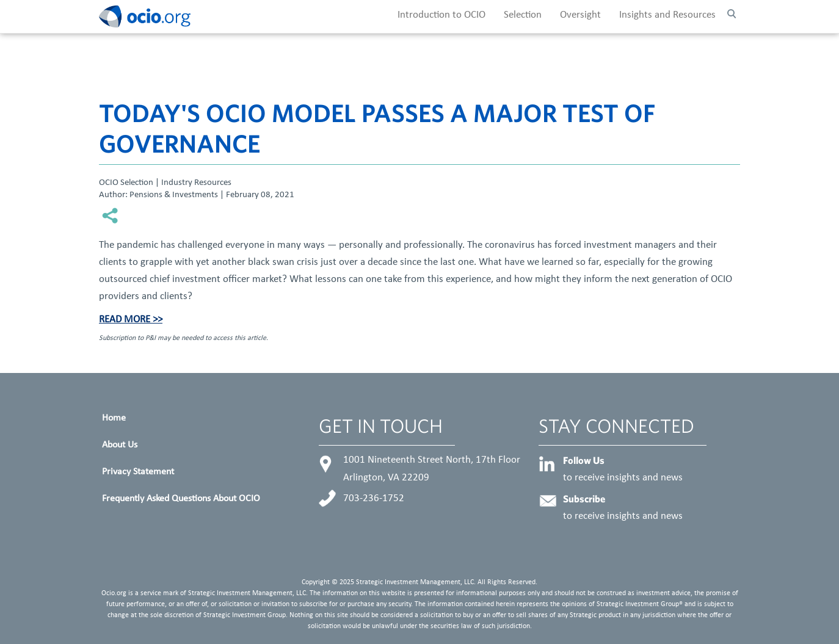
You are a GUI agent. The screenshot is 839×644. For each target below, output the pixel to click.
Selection (523, 15)
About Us (120, 445)
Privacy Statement (138, 472)
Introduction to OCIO (441, 15)
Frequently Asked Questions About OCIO (181, 499)
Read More (125, 320)
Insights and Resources (667, 15)
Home (114, 418)
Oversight (580, 15)
